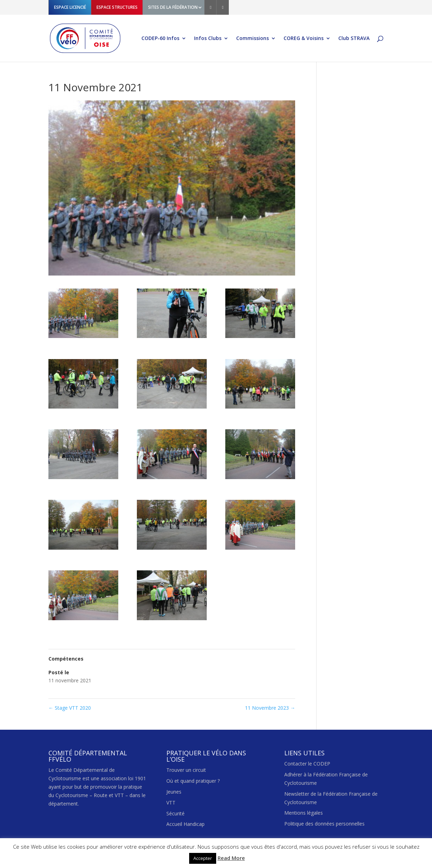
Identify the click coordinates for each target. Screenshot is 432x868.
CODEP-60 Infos (160, 39)
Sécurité (175, 813)
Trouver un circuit (186, 770)
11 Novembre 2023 (270, 708)
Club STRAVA (354, 39)
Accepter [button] (203, 858)
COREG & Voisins (304, 39)
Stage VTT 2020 (70, 708)
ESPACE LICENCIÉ (70, 7)
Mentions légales (304, 813)
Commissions (252, 39)
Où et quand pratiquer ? (193, 781)
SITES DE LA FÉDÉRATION (173, 7)
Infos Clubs (208, 39)
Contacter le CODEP (307, 764)
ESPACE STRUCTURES (117, 7)
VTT (171, 803)
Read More (231, 858)
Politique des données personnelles (324, 824)
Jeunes (174, 792)
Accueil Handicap (185, 824)
